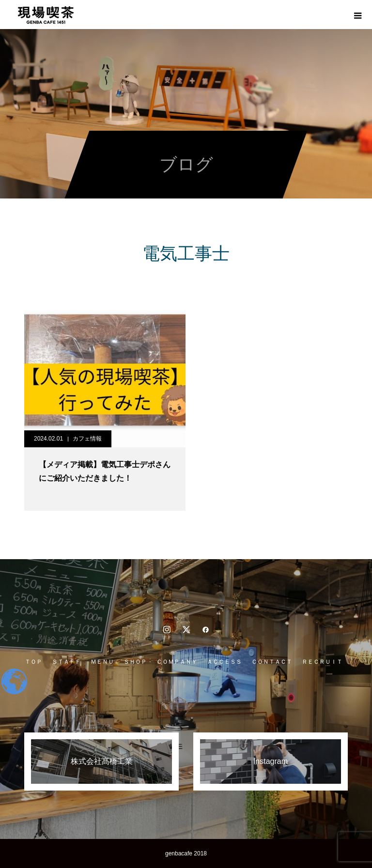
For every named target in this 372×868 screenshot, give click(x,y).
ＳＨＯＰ (135, 662)
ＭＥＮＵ (102, 662)
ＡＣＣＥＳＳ (224, 662)
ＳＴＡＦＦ (66, 662)
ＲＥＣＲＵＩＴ (322, 662)
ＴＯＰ (33, 662)
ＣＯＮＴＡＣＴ (272, 662)
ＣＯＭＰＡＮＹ (177, 662)
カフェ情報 (87, 439)
